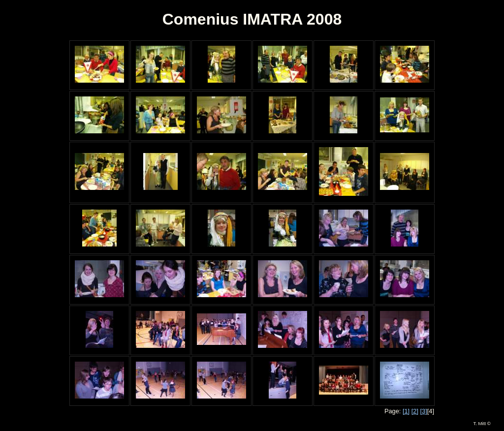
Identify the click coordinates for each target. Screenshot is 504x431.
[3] (424, 411)
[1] (406, 411)
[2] (415, 411)
